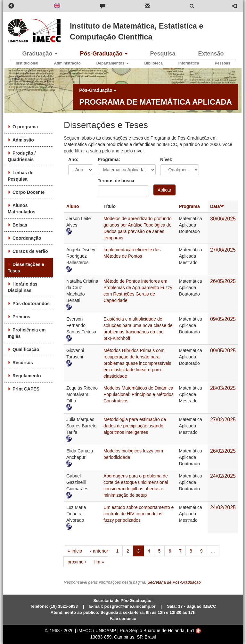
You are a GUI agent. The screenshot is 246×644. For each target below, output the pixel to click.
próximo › (77, 562)
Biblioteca (153, 63)
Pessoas (222, 63)
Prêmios (21, 317)
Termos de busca (116, 181)
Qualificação (26, 349)
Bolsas (20, 225)
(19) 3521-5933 (64, 606)
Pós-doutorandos (31, 304)
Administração (67, 63)
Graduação (40, 54)
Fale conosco (123, 618)
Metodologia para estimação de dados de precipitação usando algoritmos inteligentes (135, 426)
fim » (99, 562)
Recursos (23, 363)
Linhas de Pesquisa (20, 176)
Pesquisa (163, 54)
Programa (189, 206)
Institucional (27, 63)
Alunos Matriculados (21, 209)
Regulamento (27, 376)
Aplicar (164, 190)
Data (217, 206)
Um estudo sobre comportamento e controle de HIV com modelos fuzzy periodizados (139, 514)
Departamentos (113, 63)
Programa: (109, 159)
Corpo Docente (29, 192)
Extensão (211, 54)
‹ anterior (99, 551)
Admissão (23, 140)
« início (75, 551)
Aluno (73, 206)
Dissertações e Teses (26, 268)
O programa (25, 127)
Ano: (73, 159)
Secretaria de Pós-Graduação (174, 582)
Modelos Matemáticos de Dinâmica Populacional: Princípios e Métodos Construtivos (139, 394)
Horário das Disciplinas (23, 287)
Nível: (166, 159)
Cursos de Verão (30, 251)
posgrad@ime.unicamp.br (130, 606)
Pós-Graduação (103, 54)
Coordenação (27, 238)
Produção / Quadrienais (22, 156)
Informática (189, 63)
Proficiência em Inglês (27, 333)
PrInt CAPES (26, 389)
